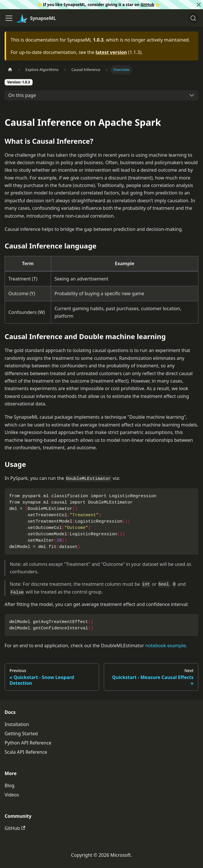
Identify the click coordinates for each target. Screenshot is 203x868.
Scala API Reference (26, 752)
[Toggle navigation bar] (9, 18)
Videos (12, 795)
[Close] (199, 5)
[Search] (193, 18)
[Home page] (10, 70)
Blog (10, 785)
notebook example (166, 646)
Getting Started (21, 734)
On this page (22, 95)
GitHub (147, 4)
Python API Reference (28, 743)
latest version (111, 52)
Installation (17, 724)
